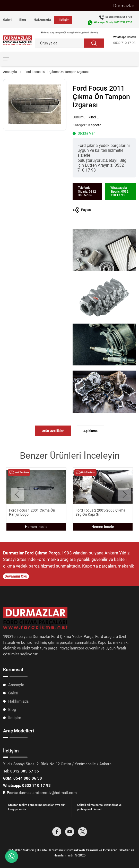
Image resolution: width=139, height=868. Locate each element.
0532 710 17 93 (124, 43)
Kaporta (95, 125)
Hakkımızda (42, 20)
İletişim (64, 20)
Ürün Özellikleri (53, 431)
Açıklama (90, 431)
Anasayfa (10, 72)
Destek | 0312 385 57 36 (119, 17)
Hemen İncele (36, 527)
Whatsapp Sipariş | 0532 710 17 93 (113, 22)
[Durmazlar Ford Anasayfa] (17, 40)
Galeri (7, 20)
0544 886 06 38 (23, 778)
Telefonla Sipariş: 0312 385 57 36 (87, 191)
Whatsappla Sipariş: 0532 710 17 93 (119, 191)
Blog (23, 20)
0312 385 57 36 (21, 771)
